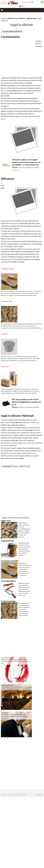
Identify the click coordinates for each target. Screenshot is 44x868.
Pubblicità (39, 795)
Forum (22, 6)
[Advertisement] (17, 58)
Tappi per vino (31, 18)
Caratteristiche (10, 37)
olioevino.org (12, 18)
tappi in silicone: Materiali (17, 416)
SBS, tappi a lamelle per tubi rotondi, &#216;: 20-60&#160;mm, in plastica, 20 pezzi (26, 402)
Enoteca (22, 18)
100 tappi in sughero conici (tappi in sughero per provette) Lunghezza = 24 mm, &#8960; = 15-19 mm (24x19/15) (26, 162)
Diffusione (8, 179)
